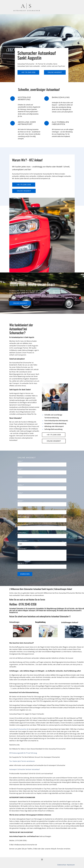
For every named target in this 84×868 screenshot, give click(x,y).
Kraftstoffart (22, 533)
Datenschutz (62, 865)
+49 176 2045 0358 (28, 72)
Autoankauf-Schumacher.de (19, 729)
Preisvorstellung (23, 517)
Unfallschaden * (23, 541)
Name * (20, 461)
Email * (20, 469)
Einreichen (25, 574)
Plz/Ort (20, 477)
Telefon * (21, 485)
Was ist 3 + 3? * (23, 563)
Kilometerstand (23, 525)
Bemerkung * (22, 548)
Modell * (20, 501)
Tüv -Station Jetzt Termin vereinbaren (22, 761)
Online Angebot (55, 72)
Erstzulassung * (23, 509)
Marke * (20, 493)
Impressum (71, 865)
